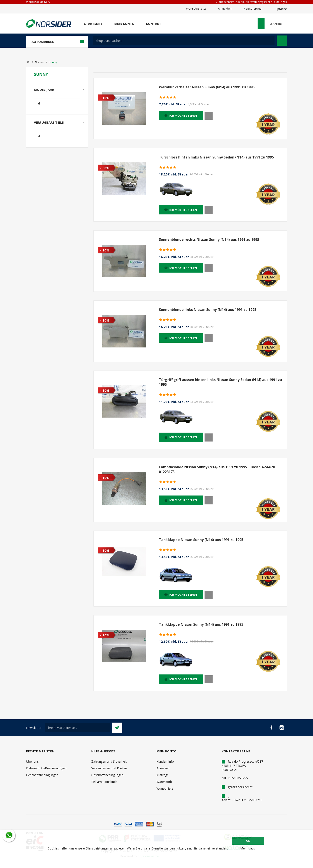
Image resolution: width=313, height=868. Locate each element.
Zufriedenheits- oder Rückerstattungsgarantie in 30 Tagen (251, 2)
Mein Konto (124, 24)
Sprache (281, 9)
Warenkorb (164, 782)
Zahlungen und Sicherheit (109, 761)
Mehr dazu (248, 848)
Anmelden (225, 8)
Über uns (32, 761)
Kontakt (154, 24)
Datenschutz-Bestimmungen (46, 768)
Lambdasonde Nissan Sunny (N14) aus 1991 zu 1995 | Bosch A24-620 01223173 (217, 469)
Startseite (93, 24)
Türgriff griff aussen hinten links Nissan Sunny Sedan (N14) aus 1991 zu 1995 (220, 382)
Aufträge (163, 775)
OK (248, 841)
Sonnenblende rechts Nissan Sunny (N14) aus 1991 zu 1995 (209, 239)
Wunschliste (165, 788)
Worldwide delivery (38, 2)
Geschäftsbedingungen (42, 775)
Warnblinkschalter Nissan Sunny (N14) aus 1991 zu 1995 (207, 87)
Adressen (163, 768)
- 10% (105, 98)
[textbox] (184, 41)
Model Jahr (44, 89)
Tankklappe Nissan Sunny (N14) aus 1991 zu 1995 (201, 540)
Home (28, 62)
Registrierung (252, 8)
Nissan (40, 62)
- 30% (105, 168)
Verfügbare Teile (49, 122)
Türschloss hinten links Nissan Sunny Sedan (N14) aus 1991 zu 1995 (216, 157)
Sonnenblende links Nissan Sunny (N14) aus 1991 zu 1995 (208, 310)
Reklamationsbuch (104, 782)
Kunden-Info (165, 761)
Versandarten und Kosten (109, 768)
